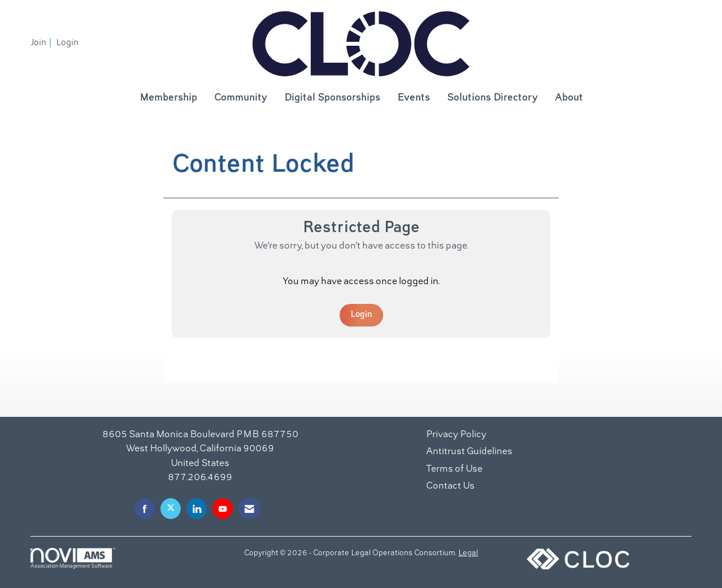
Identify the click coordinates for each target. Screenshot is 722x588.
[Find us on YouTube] (223, 509)
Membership (168, 98)
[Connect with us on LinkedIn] (197, 509)
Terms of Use (454, 469)
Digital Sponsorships (332, 98)
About (569, 98)
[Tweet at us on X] (171, 509)
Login (361, 315)
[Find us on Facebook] (145, 509)
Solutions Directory (492, 98)
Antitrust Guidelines (469, 452)
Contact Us (450, 486)
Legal (468, 554)
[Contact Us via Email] (249, 509)
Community (241, 98)
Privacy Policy (456, 435)
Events (414, 98)
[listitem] (42, 43)
